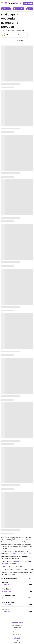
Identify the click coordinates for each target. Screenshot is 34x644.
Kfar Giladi (6, 589)
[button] (30, 579)
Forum (17, 630)
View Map (6, 584)
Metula (5, 582)
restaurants (5, 564)
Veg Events (17, 628)
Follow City (19, 9)
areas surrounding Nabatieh (21, 553)
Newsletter (17, 632)
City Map (6, 9)
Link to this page (7, 569)
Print (30, 9)
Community (17, 623)
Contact (17, 643)
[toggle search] (21, 3)
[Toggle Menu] (2, 3)
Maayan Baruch (9, 596)
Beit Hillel (6, 609)
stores (17, 561)
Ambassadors (17, 625)
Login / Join (28, 3)
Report (6, 566)
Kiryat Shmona (8, 602)
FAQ (17, 641)
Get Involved (17, 634)
